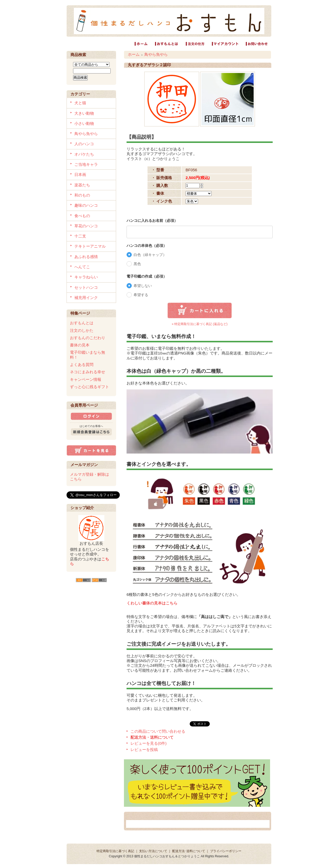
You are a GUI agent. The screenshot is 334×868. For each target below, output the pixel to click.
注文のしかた (82, 330)
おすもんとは (82, 323)
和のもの (82, 195)
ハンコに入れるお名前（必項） (152, 221)
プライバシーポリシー (226, 851)
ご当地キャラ (86, 164)
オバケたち (84, 154)
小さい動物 (84, 123)
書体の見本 (80, 345)
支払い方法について (153, 851)
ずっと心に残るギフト (90, 387)
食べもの (82, 216)
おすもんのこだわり (88, 338)
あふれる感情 (86, 257)
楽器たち (82, 185)
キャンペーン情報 (86, 379)
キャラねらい (86, 277)
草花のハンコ (86, 226)
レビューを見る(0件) (148, 743)
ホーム (134, 54)
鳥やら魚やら (86, 134)
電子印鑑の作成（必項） (147, 276)
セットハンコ (86, 287)
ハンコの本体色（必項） (147, 246)
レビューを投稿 (144, 750)
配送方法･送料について (189, 851)
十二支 (80, 236)
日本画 (80, 175)
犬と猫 (80, 103)
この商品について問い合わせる (158, 731)
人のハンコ (84, 144)
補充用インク (86, 298)
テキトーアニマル (90, 246)
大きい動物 (84, 113)
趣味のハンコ (86, 205)
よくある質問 (82, 365)
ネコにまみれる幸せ (88, 372)
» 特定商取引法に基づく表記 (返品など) (199, 324)
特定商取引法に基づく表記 (115, 851)
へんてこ (82, 267)
